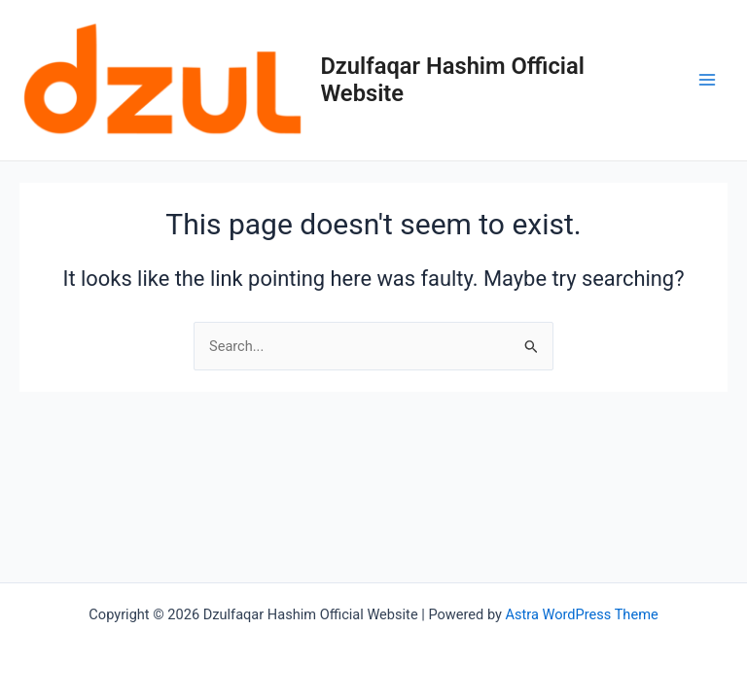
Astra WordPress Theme (582, 614)
